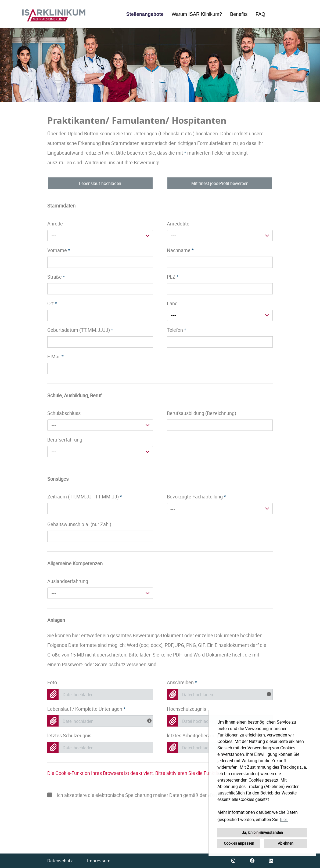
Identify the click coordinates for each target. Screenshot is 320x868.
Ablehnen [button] (286, 843)
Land (172, 303)
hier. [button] (284, 819)
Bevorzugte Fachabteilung (196, 497)
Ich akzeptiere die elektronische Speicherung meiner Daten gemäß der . (154, 795)
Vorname (59, 250)
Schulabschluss (64, 413)
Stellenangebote (145, 14)
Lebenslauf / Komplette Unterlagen (86, 709)
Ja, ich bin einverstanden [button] (262, 832)
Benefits (239, 14)
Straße (56, 277)
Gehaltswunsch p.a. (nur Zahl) (79, 524)
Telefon (177, 330)
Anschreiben (182, 682)
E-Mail (55, 356)
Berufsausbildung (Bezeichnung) (202, 413)
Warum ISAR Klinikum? (197, 14)
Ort (52, 303)
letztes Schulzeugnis (69, 735)
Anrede (55, 224)
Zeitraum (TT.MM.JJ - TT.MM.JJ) (85, 497)
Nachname (180, 250)
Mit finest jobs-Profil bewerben (220, 183)
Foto (52, 682)
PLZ (173, 277)
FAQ (260, 14)
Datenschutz (60, 861)
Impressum (99, 861)
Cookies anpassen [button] (239, 843)
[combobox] (100, 236)
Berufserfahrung (65, 440)
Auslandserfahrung (68, 581)
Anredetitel (179, 224)
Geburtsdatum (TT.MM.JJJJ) (80, 330)
